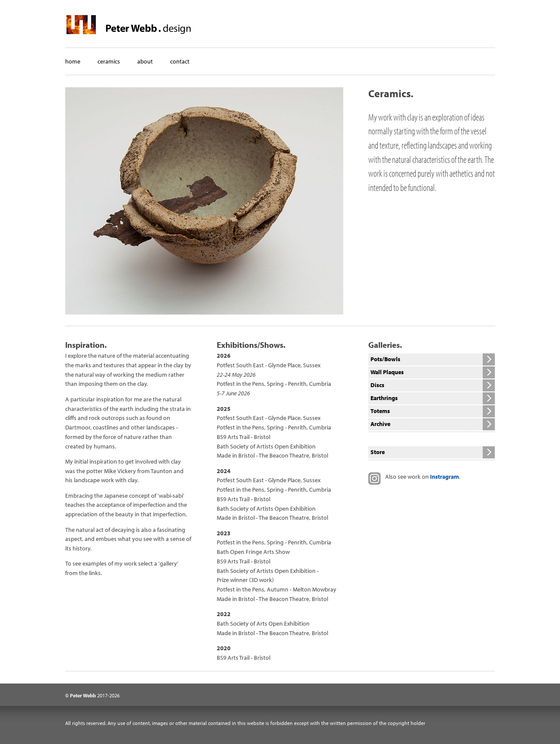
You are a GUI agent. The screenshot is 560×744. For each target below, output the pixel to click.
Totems (380, 411)
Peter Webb (83, 695)
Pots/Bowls (385, 359)
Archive (380, 424)
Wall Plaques (387, 372)
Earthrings (384, 398)
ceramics (109, 61)
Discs (377, 385)
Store (378, 452)
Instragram (445, 477)
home (73, 61)
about (145, 61)
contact (180, 61)
